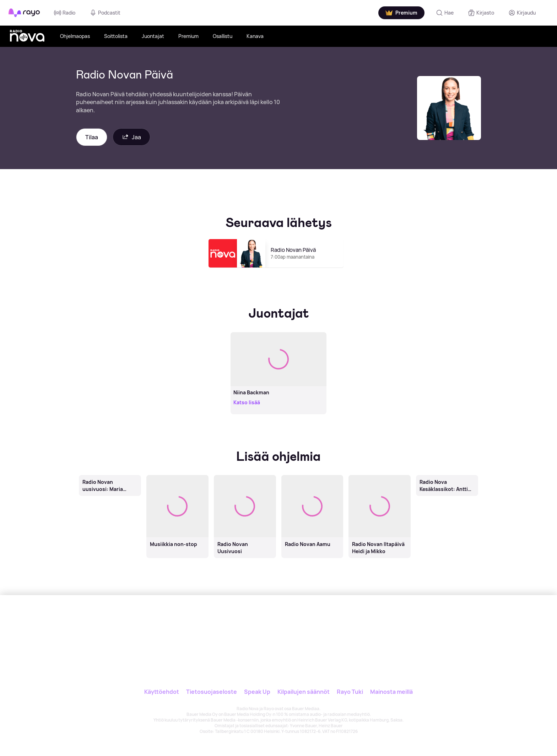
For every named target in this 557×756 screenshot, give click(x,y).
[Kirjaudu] (522, 13)
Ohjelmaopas (75, 36)
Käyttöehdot (162, 692)
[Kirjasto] (481, 13)
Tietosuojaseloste (212, 692)
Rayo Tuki (350, 692)
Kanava (255, 36)
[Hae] (445, 13)
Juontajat (153, 36)
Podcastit (105, 13)
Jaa (131, 137)
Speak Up (257, 692)
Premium (188, 36)
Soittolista (116, 36)
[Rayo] (231, 628)
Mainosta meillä (391, 692)
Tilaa (92, 137)
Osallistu (223, 36)
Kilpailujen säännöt (304, 692)
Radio (65, 13)
